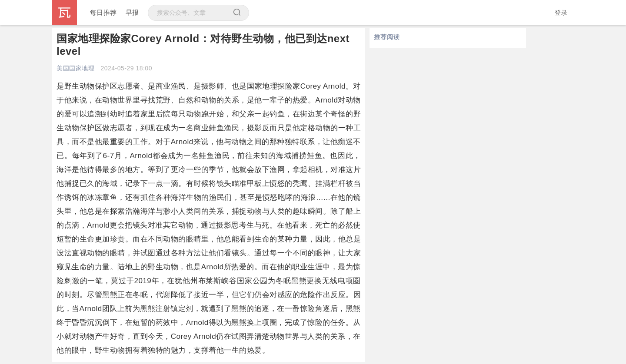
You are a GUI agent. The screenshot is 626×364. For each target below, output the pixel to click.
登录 (561, 13)
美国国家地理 (75, 68)
